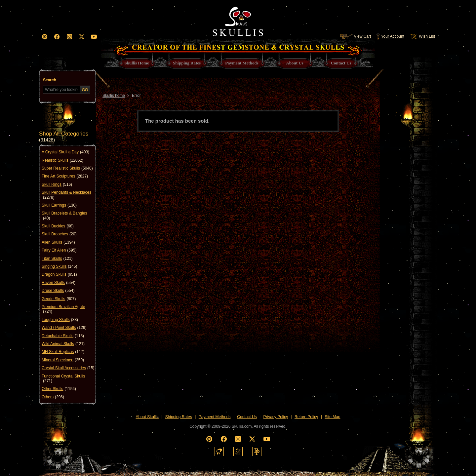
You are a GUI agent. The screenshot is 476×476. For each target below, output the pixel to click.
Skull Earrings (59, 205)
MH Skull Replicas (63, 352)
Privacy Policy (276, 417)
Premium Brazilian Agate (63, 309)
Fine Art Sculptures (65, 176)
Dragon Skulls (59, 274)
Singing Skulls (59, 266)
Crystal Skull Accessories (68, 368)
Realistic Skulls (62, 160)
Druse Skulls (58, 291)
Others (53, 397)
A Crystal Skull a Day (65, 152)
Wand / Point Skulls (64, 328)
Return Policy (306, 417)
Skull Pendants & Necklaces (66, 195)
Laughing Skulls (60, 320)
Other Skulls (59, 389)
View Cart (355, 36)
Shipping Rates (179, 417)
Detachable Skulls (63, 336)
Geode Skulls (59, 299)
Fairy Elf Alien (59, 250)
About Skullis (147, 417)
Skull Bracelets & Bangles (64, 216)
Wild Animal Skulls (63, 344)
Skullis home (114, 96)
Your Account (390, 36)
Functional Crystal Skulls (63, 379)
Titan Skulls (57, 258)
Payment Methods (215, 417)
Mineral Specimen (63, 360)
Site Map (332, 417)
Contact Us (247, 417)
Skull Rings (57, 184)
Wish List (422, 36)
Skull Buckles (58, 226)
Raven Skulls (59, 283)
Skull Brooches (59, 234)
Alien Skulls (58, 242)
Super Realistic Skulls (67, 168)
